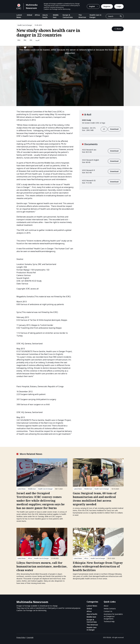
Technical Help (109, 621)
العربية (37, 40)
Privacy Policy (21, 637)
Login (119, 6)
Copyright (30, 637)
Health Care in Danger (95, 16)
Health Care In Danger (25, 25)
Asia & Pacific (45, 16)
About (106, 606)
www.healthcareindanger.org (52, 243)
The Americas (82, 16)
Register (107, 6)
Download (114, 129)
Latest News (19, 16)
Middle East (56, 16)
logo (103, 123)
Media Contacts (110, 609)
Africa (37, 15)
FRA (25, 40)
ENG (19, 40)
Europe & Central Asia (68, 16)
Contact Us (108, 611)
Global (29, 15)
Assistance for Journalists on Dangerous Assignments (113, 616)
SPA (31, 40)
